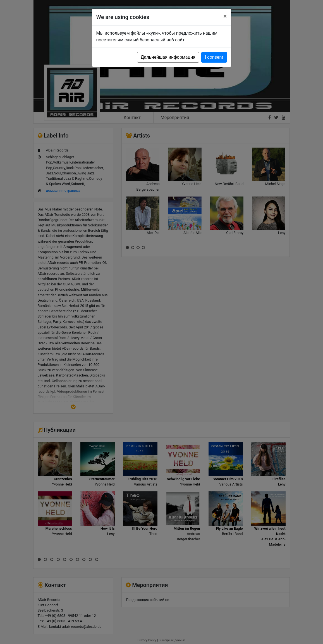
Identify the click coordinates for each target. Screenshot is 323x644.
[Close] (225, 16)
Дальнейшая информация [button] (168, 57)
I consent (214, 57)
